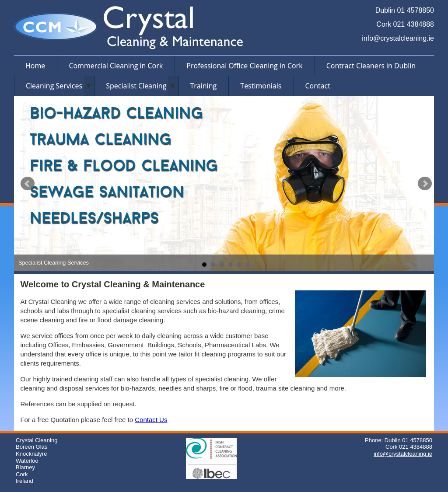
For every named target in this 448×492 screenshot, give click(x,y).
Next (425, 184)
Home (35, 66)
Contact (318, 86)
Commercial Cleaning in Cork (116, 66)
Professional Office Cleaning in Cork (244, 66)
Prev (28, 184)
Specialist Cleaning (136, 86)
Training (204, 86)
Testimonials (261, 86)
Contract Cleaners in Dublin (371, 66)
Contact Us (151, 420)
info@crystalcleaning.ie (398, 38)
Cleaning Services (54, 86)
